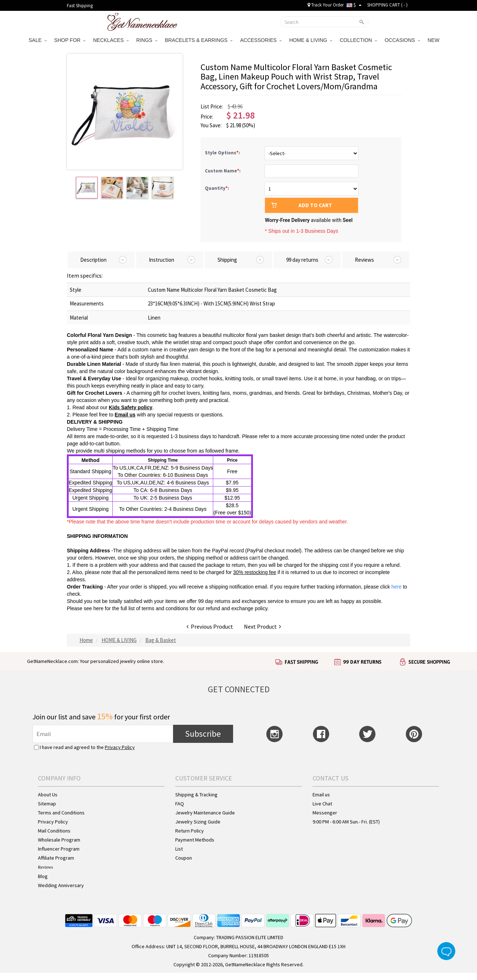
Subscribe (203, 734)
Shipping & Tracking (196, 795)
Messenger (325, 813)
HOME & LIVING (311, 40)
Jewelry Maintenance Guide (205, 813)
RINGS (147, 40)
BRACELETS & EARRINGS (199, 40)
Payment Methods (195, 840)
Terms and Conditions (61, 813)
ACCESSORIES (261, 40)
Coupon (184, 858)
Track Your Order (326, 5)
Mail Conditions (54, 831)
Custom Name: (223, 171)
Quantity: (217, 188)
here (98, 608)
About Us (48, 795)
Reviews (45, 867)
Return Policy (190, 831)
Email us (125, 415)
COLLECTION (358, 40)
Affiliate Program (56, 858)
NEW (434, 40)
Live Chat (322, 804)
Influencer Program (59, 849)
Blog (43, 876)
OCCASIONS (402, 40)
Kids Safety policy (131, 407)
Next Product (263, 626)
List (179, 849)
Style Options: (223, 153)
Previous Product (210, 626)
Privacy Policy (120, 747)
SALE (38, 40)
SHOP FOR (70, 40)
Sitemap (47, 804)
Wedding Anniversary (61, 885)
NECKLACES (111, 40)
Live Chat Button (446, 951)
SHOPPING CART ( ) (387, 5)
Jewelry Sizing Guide (198, 822)
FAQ (180, 804)
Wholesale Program (59, 840)
